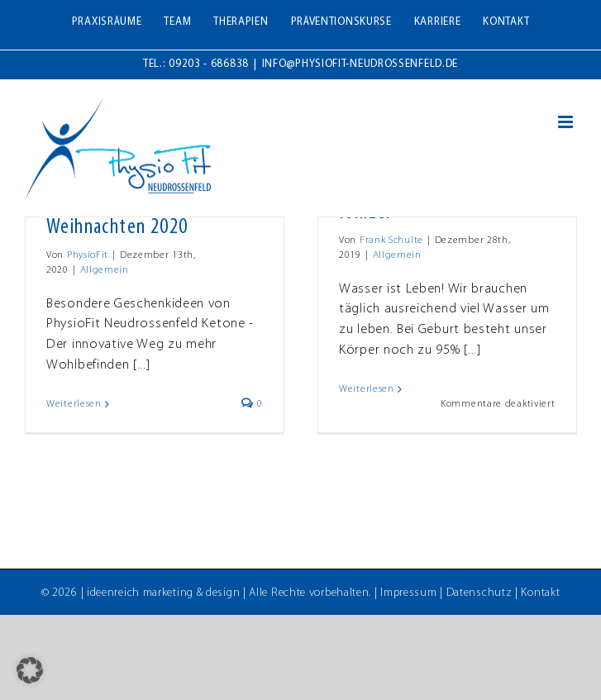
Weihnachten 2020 (117, 228)
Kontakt (540, 593)
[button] (30, 670)
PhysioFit (88, 255)
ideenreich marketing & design (163, 593)
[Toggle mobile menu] (567, 122)
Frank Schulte (391, 240)
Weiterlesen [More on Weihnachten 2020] (74, 404)
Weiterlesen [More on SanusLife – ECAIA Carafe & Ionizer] (367, 389)
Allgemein (105, 270)
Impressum (408, 593)
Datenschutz (479, 593)
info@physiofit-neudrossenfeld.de (360, 64)
